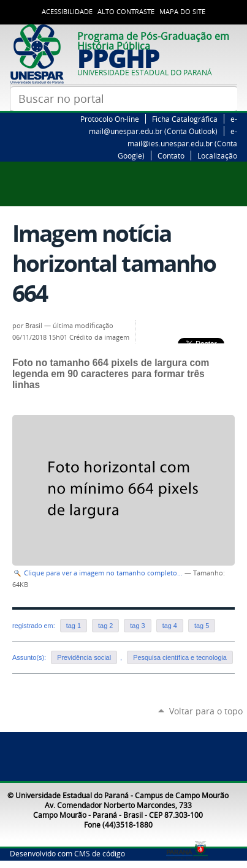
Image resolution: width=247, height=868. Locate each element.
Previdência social (84, 657)
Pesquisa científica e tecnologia (180, 657)
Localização (217, 155)
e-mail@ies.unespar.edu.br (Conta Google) (177, 143)
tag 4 (170, 626)
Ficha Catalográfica (185, 119)
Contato (171, 155)
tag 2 (105, 626)
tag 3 (137, 626)
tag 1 (74, 626)
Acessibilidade (67, 12)
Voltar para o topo (206, 711)
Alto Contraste (126, 12)
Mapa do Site (182, 12)
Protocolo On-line (110, 119)
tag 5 (202, 626)
